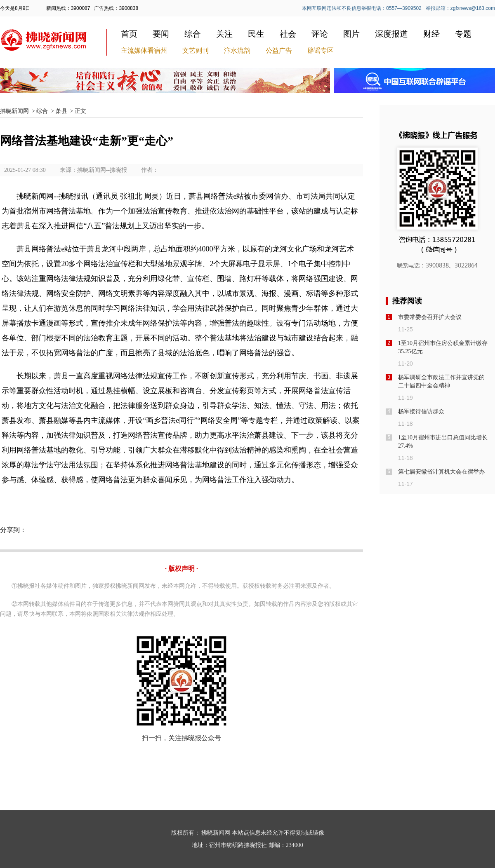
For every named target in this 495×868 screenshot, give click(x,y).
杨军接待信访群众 (421, 412)
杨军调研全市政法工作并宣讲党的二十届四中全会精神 (441, 381)
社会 (288, 34)
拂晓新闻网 (14, 111)
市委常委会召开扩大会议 (430, 317)
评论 (320, 34)
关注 (224, 34)
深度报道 (391, 34)
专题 (463, 34)
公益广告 (279, 50)
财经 (431, 34)
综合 (193, 34)
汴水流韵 (237, 50)
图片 (351, 34)
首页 (129, 34)
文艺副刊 (196, 50)
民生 (256, 34)
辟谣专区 (321, 50)
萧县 (61, 111)
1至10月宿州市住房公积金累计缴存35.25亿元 (443, 347)
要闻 (161, 34)
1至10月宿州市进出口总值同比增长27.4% (443, 442)
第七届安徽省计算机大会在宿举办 (441, 472)
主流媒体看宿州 (144, 50)
